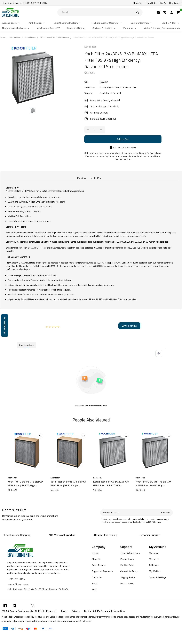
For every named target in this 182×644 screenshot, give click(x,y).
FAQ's (95, 583)
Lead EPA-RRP (171, 23)
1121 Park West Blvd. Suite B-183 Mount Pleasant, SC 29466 (38, 589)
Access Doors (11, 23)
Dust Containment (142, 23)
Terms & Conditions (130, 553)
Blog (94, 589)
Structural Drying (76, 28)
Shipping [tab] (96, 178)
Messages (154, 559)
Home (3, 38)
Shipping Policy (128, 577)
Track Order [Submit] (151, 3)
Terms (64, 611)
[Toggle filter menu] (159, 353)
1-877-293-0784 (16, 579)
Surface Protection (104, 28)
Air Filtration (37, 23)
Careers (95, 553)
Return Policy (127, 583)
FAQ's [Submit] (163, 3)
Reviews (5, 325)
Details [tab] (82, 178)
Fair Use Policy (127, 565)
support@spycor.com (18, 584)
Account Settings (158, 577)
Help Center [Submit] (175, 3)
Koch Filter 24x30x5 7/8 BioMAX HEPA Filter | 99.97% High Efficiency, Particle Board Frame (25, 484)
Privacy (76, 611)
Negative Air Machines (16, 28)
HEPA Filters (30, 38)
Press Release (99, 565)
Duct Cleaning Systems (68, 23)
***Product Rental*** (48, 28)
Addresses (154, 565)
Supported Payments (102, 571)
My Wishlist (155, 571)
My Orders (154, 553)
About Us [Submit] (137, 3)
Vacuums (130, 28)
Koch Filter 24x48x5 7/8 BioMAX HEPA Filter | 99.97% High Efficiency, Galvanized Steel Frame (69, 484)
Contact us (97, 577)
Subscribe (165, 513)
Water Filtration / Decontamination (162, 28)
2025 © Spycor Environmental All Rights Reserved (29, 611)
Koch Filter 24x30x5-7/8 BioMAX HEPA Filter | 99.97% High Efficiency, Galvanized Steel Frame (114, 38)
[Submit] (138, 12)
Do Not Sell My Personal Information (105, 611)
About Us (96, 559)
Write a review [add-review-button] (129, 326)
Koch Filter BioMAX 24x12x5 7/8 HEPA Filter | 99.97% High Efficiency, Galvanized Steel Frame (112, 484)
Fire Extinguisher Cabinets (107, 23)
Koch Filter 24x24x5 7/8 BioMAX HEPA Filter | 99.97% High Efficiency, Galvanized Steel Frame (154, 484)
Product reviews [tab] (26, 345)
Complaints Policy (129, 571)
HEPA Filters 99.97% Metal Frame (55, 38)
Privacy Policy (127, 559)
